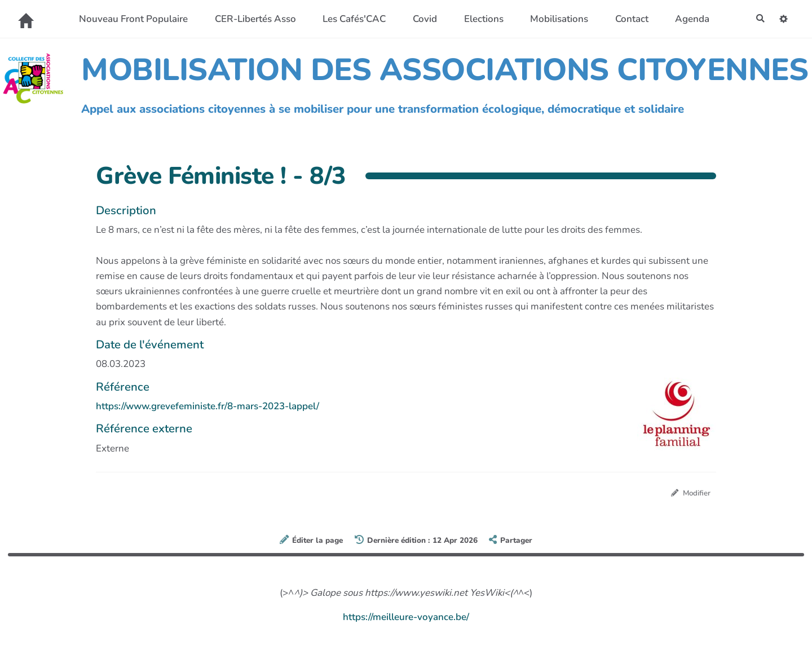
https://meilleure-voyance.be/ (406, 619)
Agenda (689, 19)
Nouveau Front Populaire (130, 19)
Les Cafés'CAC (351, 19)
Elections (480, 19)
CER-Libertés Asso (251, 19)
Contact (628, 19)
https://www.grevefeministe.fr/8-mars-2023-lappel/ (208, 406)
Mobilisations (556, 19)
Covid (422, 19)
